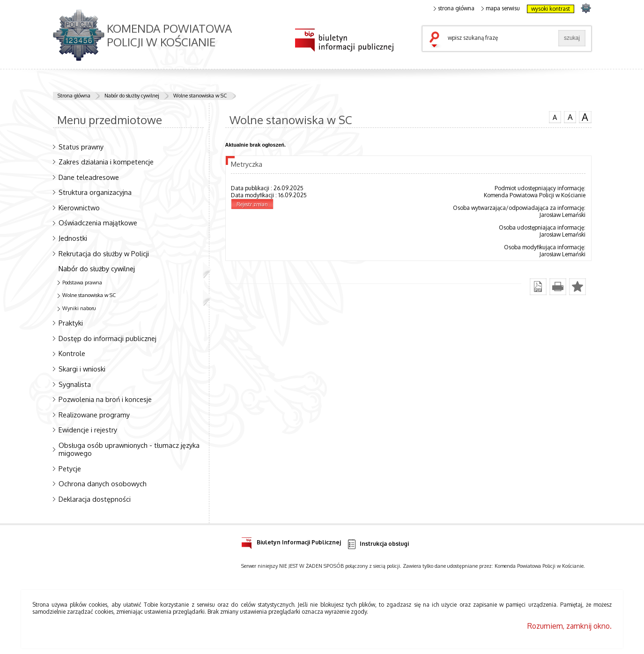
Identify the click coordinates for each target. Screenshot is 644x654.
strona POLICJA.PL (586, 8)
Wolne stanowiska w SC (200, 96)
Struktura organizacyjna (95, 192)
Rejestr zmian (252, 204)
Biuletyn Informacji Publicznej (291, 541)
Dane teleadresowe (89, 177)
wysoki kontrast (551, 9)
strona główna (454, 8)
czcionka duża (585, 117)
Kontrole (72, 353)
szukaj (437, 40)
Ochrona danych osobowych (103, 483)
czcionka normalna (555, 116)
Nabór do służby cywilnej (132, 96)
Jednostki (73, 238)
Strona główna (74, 96)
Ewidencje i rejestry (88, 430)
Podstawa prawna (82, 282)
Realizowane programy (94, 415)
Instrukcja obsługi (378, 544)
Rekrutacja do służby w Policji (104, 253)
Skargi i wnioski (82, 369)
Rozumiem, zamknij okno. (570, 626)
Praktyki (71, 323)
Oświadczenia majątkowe (98, 223)
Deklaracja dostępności (95, 499)
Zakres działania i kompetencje (106, 162)
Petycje (70, 468)
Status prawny (81, 147)
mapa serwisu (501, 8)
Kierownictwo (79, 208)
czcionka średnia (570, 117)
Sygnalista (75, 384)
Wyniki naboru (79, 308)
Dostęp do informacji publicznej (107, 338)
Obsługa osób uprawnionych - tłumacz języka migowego (129, 449)
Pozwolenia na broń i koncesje (105, 399)
